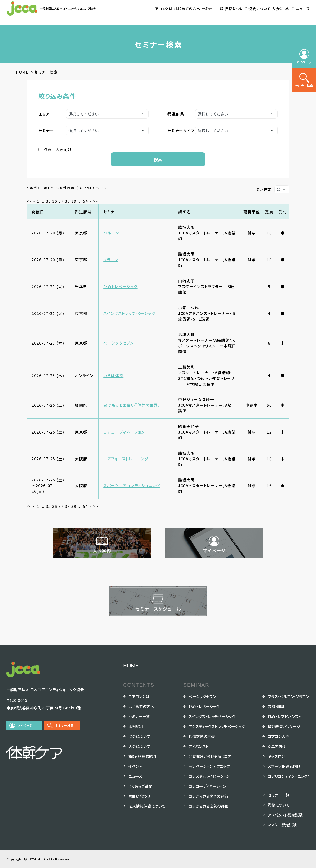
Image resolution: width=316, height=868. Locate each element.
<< (29, 201)
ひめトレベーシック (120, 286)
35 (48, 201)
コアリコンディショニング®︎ (289, 776)
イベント (135, 766)
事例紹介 (136, 726)
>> (96, 201)
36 (55, 201)
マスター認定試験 (282, 825)
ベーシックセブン (119, 343)
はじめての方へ (187, 9)
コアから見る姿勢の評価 (208, 806)
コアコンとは (162, 9)
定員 (269, 212)
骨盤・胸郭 (276, 706)
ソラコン (111, 260)
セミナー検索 (65, 726)
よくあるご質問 (140, 786)
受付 (283, 212)
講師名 (184, 212)
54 (85, 201)
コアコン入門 (278, 736)
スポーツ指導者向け (284, 766)
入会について (283, 9)
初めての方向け (57, 149)
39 (74, 201)
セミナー (111, 212)
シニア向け (277, 746)
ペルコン (111, 233)
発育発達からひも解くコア (210, 756)
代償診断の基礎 (202, 736)
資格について (236, 9)
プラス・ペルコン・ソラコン (288, 696)
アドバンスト (199, 746)
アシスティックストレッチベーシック (217, 726)
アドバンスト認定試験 (285, 815)
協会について (259, 9)
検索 (158, 159)
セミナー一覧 (213, 9)
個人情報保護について (147, 806)
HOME (131, 665)
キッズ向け (277, 756)
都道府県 (83, 212)
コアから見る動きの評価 (208, 796)
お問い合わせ (139, 796)
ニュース (302, 9)
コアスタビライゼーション (209, 776)
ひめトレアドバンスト (284, 716)
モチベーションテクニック (209, 766)
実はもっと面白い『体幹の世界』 (132, 405)
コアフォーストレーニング (126, 459)
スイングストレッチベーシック (129, 313)
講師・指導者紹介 (143, 756)
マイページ (25, 726)
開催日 (38, 212)
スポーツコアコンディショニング (131, 485)
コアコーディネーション (124, 432)
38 (67, 201)
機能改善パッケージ (284, 726)
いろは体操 (113, 375)
